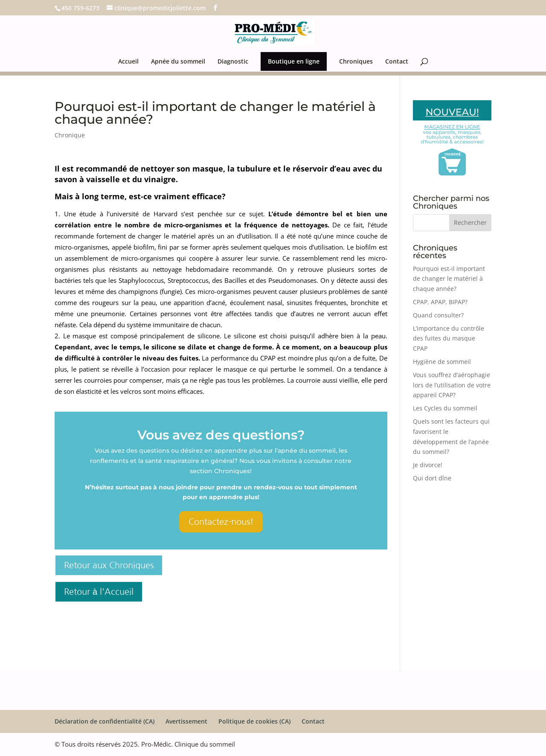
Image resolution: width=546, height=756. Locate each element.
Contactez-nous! (221, 522)
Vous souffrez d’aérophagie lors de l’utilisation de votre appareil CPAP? (452, 385)
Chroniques (356, 62)
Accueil (128, 62)
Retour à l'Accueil (99, 592)
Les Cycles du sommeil (445, 408)
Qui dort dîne (432, 478)
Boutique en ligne (294, 61)
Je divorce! (428, 465)
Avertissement (186, 721)
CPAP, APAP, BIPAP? (440, 302)
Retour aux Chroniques (109, 565)
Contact (397, 62)
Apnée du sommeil (178, 62)
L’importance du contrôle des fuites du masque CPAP (449, 339)
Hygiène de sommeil (442, 362)
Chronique (70, 135)
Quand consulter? (438, 315)
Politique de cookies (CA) (254, 721)
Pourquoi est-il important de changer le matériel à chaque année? (449, 279)
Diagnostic (233, 62)
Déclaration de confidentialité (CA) (105, 721)
